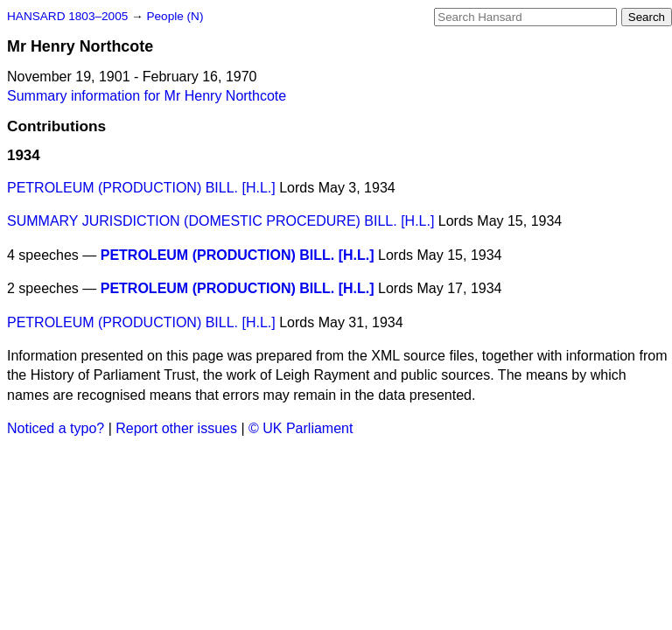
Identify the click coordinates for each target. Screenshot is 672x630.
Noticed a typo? (56, 428)
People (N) (175, 16)
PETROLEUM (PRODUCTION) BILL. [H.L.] (141, 188)
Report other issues (176, 428)
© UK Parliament (301, 428)
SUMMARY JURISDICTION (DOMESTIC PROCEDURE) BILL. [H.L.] (220, 221)
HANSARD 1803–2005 (67, 16)
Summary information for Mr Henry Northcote (147, 96)
